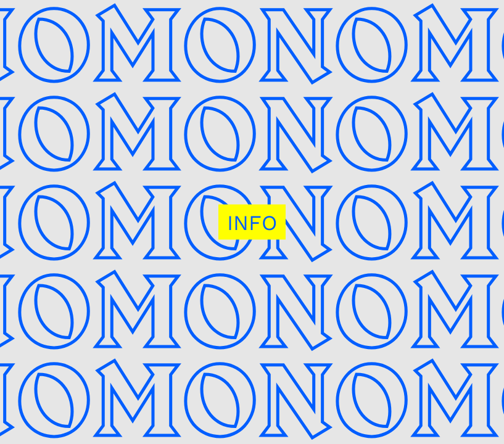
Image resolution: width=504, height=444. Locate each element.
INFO (252, 223)
